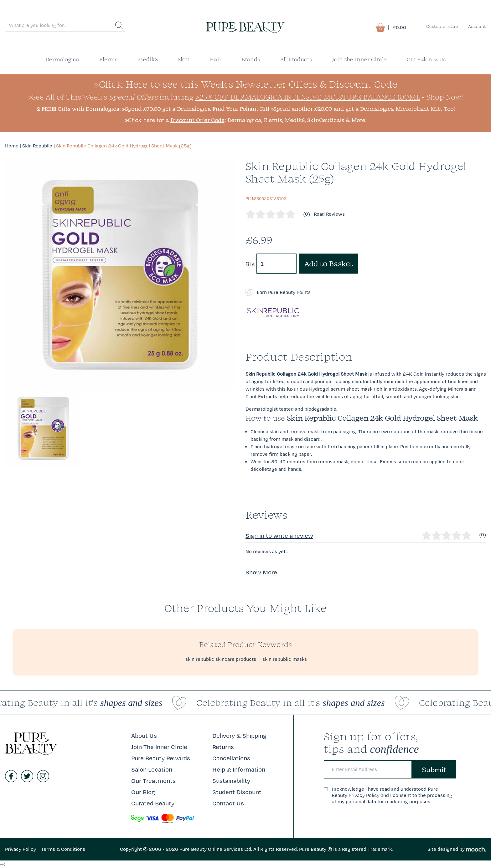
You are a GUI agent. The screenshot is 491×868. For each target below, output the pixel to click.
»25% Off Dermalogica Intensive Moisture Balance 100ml (308, 97)
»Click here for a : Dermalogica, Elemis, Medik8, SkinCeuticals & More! (246, 120)
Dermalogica (62, 59)
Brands (251, 59)
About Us (144, 736)
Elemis (109, 59)
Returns (223, 747)
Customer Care (442, 26)
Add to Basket (329, 264)
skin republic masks (285, 659)
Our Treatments (153, 781)
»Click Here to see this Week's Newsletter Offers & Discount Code (246, 84)
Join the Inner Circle (359, 59)
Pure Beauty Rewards (161, 758)
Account (477, 26)
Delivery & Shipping (239, 736)
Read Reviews (329, 214)
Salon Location (152, 769)
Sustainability (231, 781)
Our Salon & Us (426, 59)
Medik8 (148, 59)
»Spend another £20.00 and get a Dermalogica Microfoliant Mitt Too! (363, 109)
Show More (261, 572)
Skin (184, 59)
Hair (216, 59)
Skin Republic (37, 146)
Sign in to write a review (279, 536)
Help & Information (239, 769)
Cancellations (231, 758)
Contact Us (228, 803)
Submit (434, 769)
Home (12, 146)
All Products (296, 59)
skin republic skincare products (221, 659)
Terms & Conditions (63, 849)
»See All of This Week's (93, 97)
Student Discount (237, 792)
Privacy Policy (21, 849)
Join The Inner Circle (159, 747)
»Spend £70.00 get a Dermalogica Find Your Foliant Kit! (196, 109)
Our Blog (143, 792)
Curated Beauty (153, 803)
